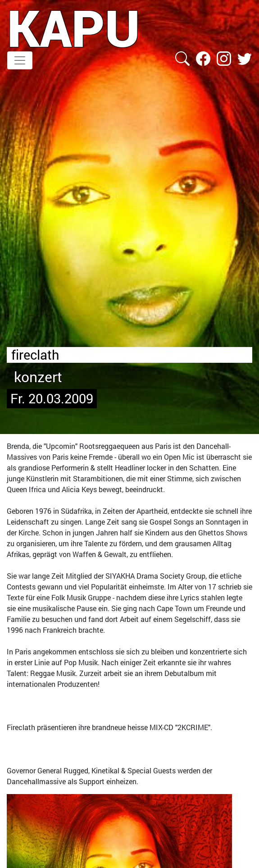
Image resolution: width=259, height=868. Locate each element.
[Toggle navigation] (20, 60)
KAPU (74, 27)
